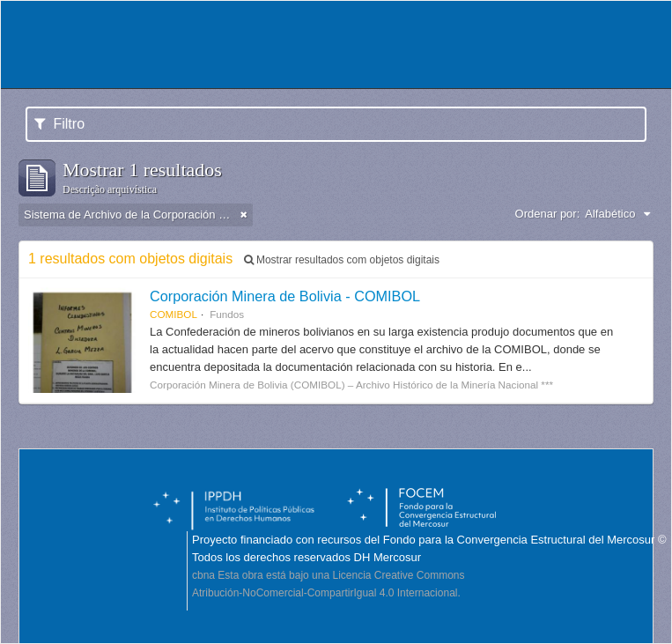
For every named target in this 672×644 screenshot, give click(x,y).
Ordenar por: (548, 214)
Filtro (59, 124)
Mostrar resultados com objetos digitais (342, 260)
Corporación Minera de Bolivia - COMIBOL (285, 296)
